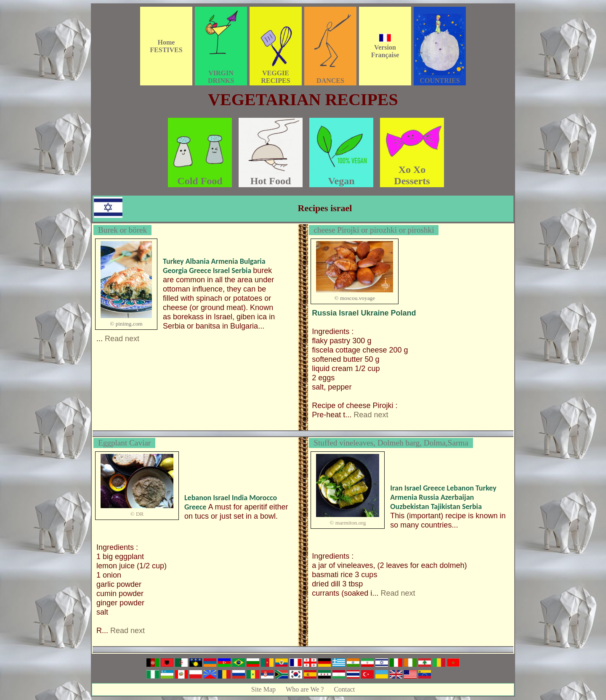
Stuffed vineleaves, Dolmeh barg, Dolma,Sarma (391, 443)
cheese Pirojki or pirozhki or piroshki (374, 230)
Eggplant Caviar (124, 443)
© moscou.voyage (355, 298)
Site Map (263, 689)
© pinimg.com (126, 324)
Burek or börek (122, 230)
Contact (344, 689)
